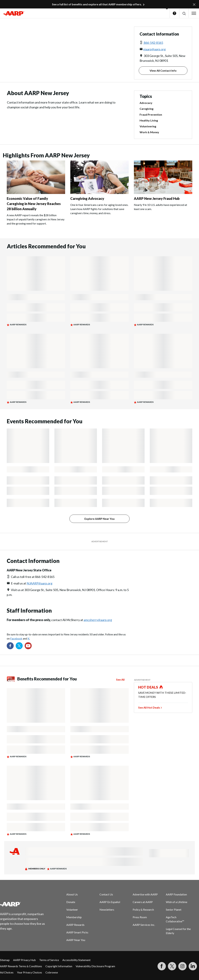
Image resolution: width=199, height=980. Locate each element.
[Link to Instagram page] (182, 966)
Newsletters (107, 910)
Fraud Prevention (151, 114)
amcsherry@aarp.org (98, 620)
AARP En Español (110, 902)
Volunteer (72, 910)
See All (120, 679)
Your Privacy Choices (29, 972)
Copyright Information (59, 966)
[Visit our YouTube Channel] (28, 646)
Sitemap (5, 960)
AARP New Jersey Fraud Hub (157, 198)
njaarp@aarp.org (154, 49)
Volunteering (148, 126)
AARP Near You (76, 940)
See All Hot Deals (149, 707)
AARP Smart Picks (77, 932)
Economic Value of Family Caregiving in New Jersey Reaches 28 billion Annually (34, 204)
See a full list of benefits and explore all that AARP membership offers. (97, 4)
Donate (71, 902)
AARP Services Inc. (144, 925)
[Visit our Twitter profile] (19, 646)
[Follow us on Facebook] (10, 646)
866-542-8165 (153, 43)
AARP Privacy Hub (24, 960)
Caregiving (146, 109)
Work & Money (149, 132)
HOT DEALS (148, 687)
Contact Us (106, 894)
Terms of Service (49, 960)
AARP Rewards (75, 925)
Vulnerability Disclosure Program (95, 966)
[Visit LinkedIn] (193, 966)
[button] (184, 13)
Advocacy (146, 103)
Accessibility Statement (76, 960)
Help (174, 13)
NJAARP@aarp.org (39, 583)
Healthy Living (149, 120)
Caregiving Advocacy (87, 198)
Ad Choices (7, 972)
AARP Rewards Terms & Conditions (21, 966)
